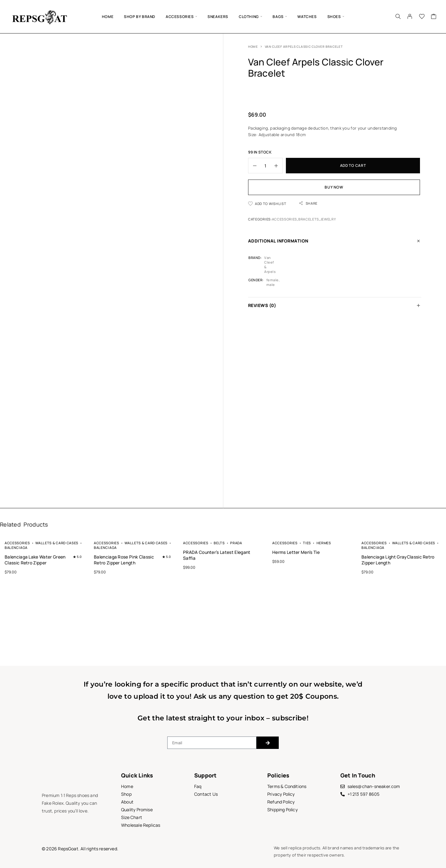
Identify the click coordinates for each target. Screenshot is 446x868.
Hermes (324, 543)
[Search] (398, 16)
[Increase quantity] (278, 166)
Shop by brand (140, 17)
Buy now (334, 187)
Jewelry (328, 219)
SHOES (334, 17)
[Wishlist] (422, 17)
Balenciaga (16, 548)
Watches (307, 17)
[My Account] (410, 16)
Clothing (249, 17)
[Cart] (434, 17)
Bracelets (309, 219)
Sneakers (218, 17)
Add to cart (353, 165)
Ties (307, 543)
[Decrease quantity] (252, 166)
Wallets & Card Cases (57, 543)
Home (108, 17)
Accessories (180, 17)
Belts (219, 543)
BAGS (278, 17)
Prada (236, 543)
